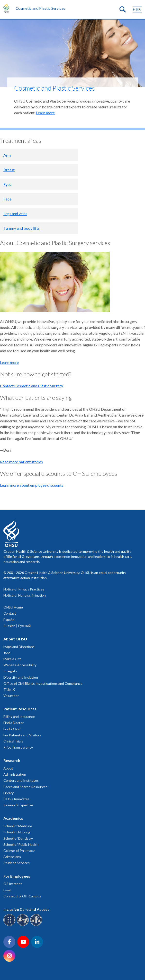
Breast (9, 170)
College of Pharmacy (19, 851)
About (8, 768)
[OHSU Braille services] (10, 925)
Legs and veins (15, 214)
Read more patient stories (21, 462)
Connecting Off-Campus (22, 896)
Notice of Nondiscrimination (25, 595)
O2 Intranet (13, 884)
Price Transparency (18, 747)
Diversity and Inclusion (21, 677)
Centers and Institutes (21, 780)
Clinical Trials (13, 741)
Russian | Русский (17, 626)
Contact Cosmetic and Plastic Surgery (32, 386)
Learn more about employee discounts (32, 485)
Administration (15, 774)
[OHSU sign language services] (23, 925)
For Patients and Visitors (22, 735)
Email (7, 890)
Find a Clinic (12, 729)
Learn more (45, 113)
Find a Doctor (14, 723)
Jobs (7, 653)
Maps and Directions (19, 647)
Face (7, 199)
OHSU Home (13, 607)
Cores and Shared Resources (25, 787)
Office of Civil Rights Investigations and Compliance (43, 683)
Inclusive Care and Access (26, 909)
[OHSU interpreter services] (37, 925)
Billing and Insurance (19, 717)
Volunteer (11, 696)
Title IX (9, 690)
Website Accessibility (20, 665)
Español (9, 620)
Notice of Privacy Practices (24, 589)
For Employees (17, 876)
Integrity (10, 671)
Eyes (7, 184)
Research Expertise (18, 805)
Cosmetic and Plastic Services (40, 8)
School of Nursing (17, 832)
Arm (7, 155)
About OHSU (15, 639)
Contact (10, 613)
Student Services (17, 863)
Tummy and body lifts (22, 228)
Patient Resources (20, 709)
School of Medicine (18, 826)
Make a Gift (12, 659)
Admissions (12, 857)
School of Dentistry (18, 838)
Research (12, 760)
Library (9, 793)
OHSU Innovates (16, 799)
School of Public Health (21, 844)
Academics (13, 818)
